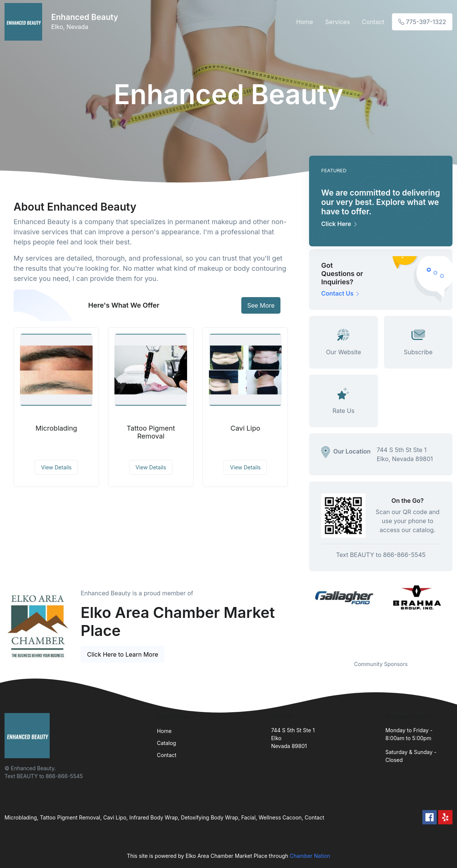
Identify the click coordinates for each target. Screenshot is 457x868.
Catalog (167, 743)
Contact (373, 22)
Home (305, 22)
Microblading (56, 428)
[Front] (25, 22)
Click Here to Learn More (123, 654)
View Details (56, 467)
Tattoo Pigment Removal (151, 432)
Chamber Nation (310, 856)
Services (338, 22)
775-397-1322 (422, 22)
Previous (303, 617)
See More (261, 305)
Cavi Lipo (245, 428)
